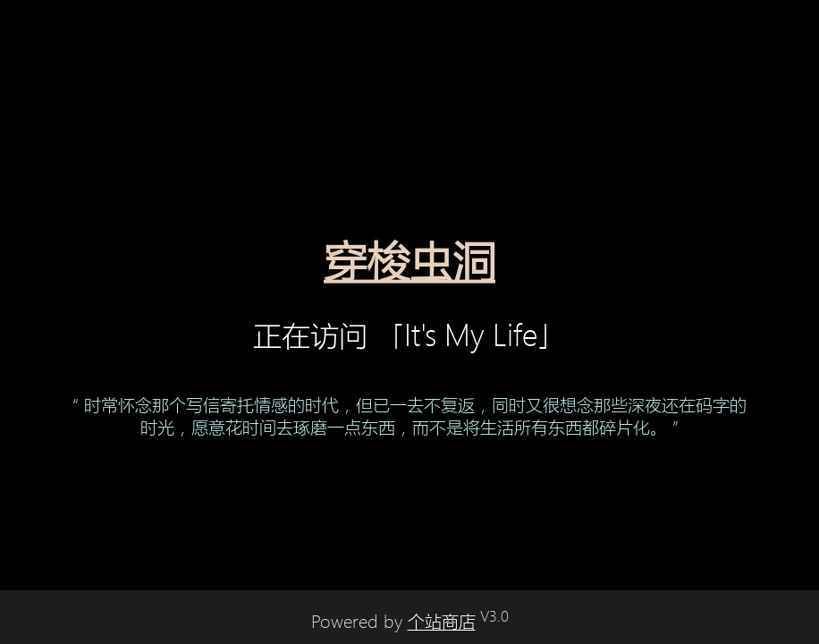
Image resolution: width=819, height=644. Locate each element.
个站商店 (442, 622)
